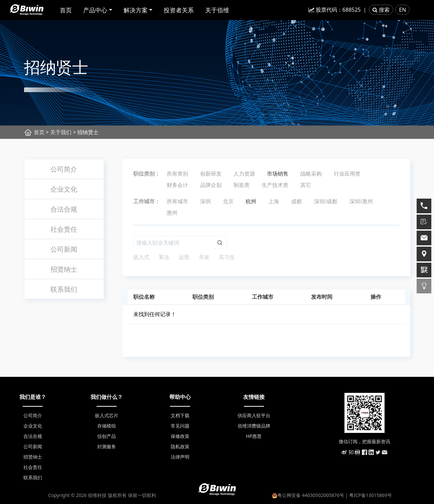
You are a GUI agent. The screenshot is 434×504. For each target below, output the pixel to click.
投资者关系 (179, 10)
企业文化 (64, 189)
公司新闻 (64, 249)
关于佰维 (217, 10)
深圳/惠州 (361, 201)
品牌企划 (211, 185)
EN (402, 10)
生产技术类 (275, 185)
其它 (306, 185)
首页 (66, 10)
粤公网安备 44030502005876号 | (311, 495)
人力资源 (244, 174)
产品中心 (95, 10)
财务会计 (177, 185)
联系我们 (64, 289)
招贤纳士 (64, 269)
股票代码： (335, 10)
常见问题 (180, 426)
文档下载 (180, 415)
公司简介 (64, 169)
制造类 (242, 185)
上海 (274, 201)
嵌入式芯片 (107, 415)
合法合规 (64, 209)
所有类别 (177, 174)
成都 (296, 201)
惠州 (172, 213)
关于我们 (61, 132)
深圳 (205, 201)
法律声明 (180, 457)
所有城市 (177, 201)
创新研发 (211, 174)
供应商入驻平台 (254, 415)
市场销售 (278, 174)
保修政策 (180, 436)
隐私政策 (180, 446)
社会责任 (64, 229)
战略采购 (311, 174)
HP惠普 (254, 436)
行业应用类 (347, 174)
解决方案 (136, 10)
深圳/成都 (326, 201)
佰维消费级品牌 (254, 426)
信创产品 (107, 436)
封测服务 (107, 446)
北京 (228, 201)
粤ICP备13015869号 (371, 495)
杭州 (251, 201)
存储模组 (107, 426)
